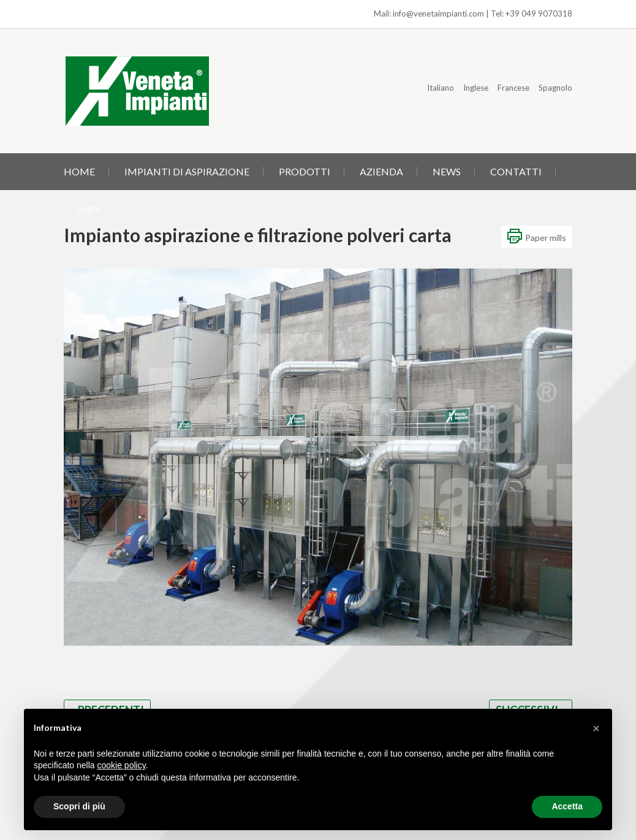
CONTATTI (516, 171)
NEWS (447, 171)
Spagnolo (555, 88)
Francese (513, 88)
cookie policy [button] (122, 765)
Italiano (441, 88)
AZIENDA (381, 171)
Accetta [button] (567, 806)
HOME (79, 171)
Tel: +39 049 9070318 (532, 13)
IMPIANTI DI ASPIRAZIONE (187, 171)
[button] (596, 728)
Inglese (476, 88)
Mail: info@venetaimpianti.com (429, 13)
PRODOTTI (305, 171)
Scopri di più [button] (79, 806)
